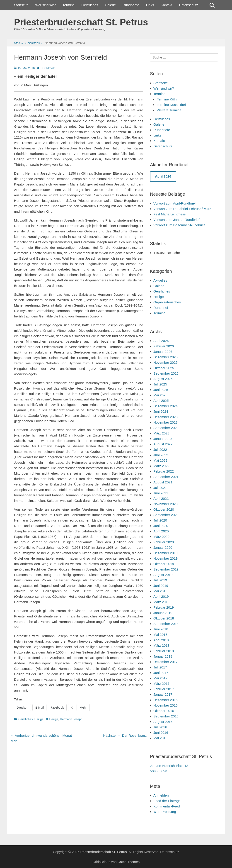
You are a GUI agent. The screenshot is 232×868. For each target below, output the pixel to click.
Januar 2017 (163, 694)
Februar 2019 (164, 607)
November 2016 (166, 705)
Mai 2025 (160, 395)
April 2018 (161, 640)
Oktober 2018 (164, 618)
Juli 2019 (160, 580)
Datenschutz (188, 5)
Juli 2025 (160, 384)
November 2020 (166, 504)
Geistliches (90, 5)
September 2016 (166, 716)
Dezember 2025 (166, 357)
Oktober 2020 (164, 509)
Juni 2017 (161, 673)
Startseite (21, 5)
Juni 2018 (161, 629)
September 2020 (166, 515)
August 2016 (163, 722)
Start (19, 43)
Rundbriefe (131, 5)
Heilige (39, 719)
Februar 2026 (164, 346)
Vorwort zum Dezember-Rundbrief (179, 225)
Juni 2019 (161, 586)
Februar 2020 (164, 542)
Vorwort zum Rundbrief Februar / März (182, 209)
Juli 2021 (160, 488)
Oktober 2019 (164, 564)
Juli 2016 (160, 727)
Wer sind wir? (45, 5)
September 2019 (166, 569)
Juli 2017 (160, 667)
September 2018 (166, 624)
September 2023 (166, 428)
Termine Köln (167, 99)
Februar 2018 (164, 651)
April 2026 (161, 341)
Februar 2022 (164, 471)
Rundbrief (161, 308)
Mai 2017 (160, 678)
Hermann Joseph (71, 719)
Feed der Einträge (167, 801)
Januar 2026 (163, 352)
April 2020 (161, 531)
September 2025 (166, 373)
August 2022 (163, 444)
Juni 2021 (161, 493)
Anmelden (161, 795)
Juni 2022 (161, 455)
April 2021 (161, 499)
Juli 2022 (160, 450)
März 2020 (161, 537)
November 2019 (166, 558)
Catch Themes (129, 862)
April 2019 (161, 596)
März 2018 (161, 645)
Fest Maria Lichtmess (170, 214)
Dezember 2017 (166, 662)
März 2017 (161, 684)
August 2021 (163, 482)
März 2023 (161, 433)
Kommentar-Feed (167, 806)
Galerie (110, 5)
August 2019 (163, 575)
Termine (69, 5)
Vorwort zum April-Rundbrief (175, 203)
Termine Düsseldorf (171, 105)
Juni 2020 (161, 526)
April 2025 (161, 401)
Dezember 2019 (166, 553)
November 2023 (166, 422)
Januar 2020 (163, 547)
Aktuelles (160, 280)
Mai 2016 (160, 738)
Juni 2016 (161, 733)
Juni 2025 (161, 390)
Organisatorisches (167, 302)
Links (150, 5)
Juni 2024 (161, 411)
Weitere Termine (169, 110)
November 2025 (166, 362)
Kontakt (166, 5)
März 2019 (161, 602)
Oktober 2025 (164, 368)
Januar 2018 (163, 656)
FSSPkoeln (48, 68)
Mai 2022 (160, 460)
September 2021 (166, 477)
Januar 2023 (163, 439)
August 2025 (163, 379)
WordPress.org (165, 812)
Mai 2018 (160, 635)
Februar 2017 (164, 689)
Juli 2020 (160, 520)
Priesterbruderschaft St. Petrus (81, 22)
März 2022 (161, 466)
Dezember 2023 (166, 417)
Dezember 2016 (166, 700)
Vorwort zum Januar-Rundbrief (176, 220)
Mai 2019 (160, 591)
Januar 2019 (163, 613)
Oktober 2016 (164, 711)
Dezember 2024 (166, 406)
